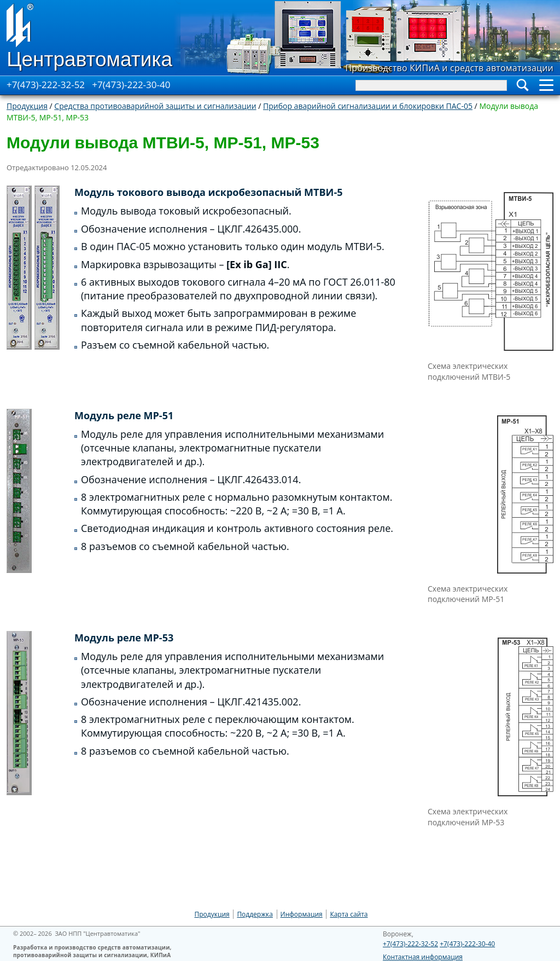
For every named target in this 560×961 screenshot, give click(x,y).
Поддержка (255, 914)
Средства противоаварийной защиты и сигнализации (155, 106)
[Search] (431, 85)
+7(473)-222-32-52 (46, 85)
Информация (302, 914)
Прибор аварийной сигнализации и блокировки (368, 106)
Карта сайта (349, 914)
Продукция (27, 106)
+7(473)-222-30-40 (131, 85)
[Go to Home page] (90, 38)
